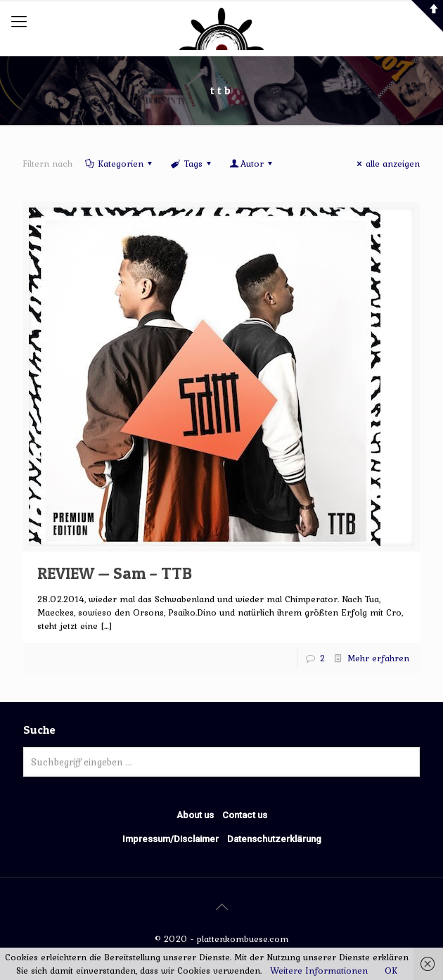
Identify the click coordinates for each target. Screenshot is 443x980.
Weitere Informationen (319, 971)
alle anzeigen (386, 164)
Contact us (245, 815)
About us (195, 815)
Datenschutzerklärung (274, 839)
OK (391, 971)
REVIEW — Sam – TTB (115, 573)
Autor (252, 164)
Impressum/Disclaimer (171, 839)
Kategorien (120, 164)
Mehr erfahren (378, 658)
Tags (192, 164)
